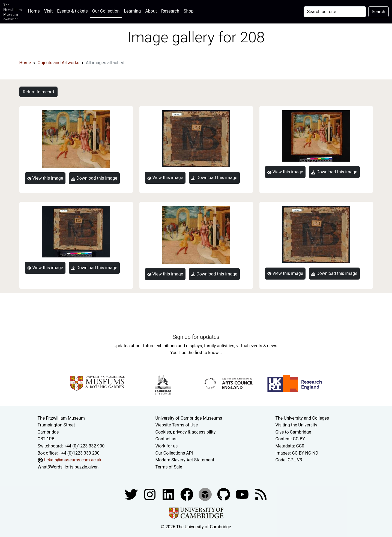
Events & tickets (72, 11)
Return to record (38, 92)
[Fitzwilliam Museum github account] (224, 494)
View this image (45, 178)
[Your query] (335, 12)
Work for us (167, 446)
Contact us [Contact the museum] (166, 439)
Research (170, 11)
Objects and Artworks (59, 63)
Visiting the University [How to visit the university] (296, 425)
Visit (48, 11)
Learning (132, 11)
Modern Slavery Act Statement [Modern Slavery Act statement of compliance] (185, 460)
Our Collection (106, 11)
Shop (188, 11)
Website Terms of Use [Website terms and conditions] (177, 425)
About (151, 11)
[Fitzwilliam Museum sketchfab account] (206, 494)
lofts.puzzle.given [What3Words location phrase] (82, 467)
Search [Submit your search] (378, 12)
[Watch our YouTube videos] (243, 494)
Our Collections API (174, 453)
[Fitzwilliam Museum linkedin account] (187, 494)
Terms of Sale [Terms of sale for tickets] (169, 467)
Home (35, 11)
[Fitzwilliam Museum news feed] (261, 494)
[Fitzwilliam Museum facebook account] (169, 494)
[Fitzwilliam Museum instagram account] (150, 494)
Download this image (94, 178)
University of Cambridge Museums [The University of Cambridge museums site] (189, 418)
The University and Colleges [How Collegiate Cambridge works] (302, 418)
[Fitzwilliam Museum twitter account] (132, 494)
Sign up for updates (196, 337)
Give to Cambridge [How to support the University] (293, 432)
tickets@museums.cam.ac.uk (73, 460)
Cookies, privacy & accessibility (186, 432)
